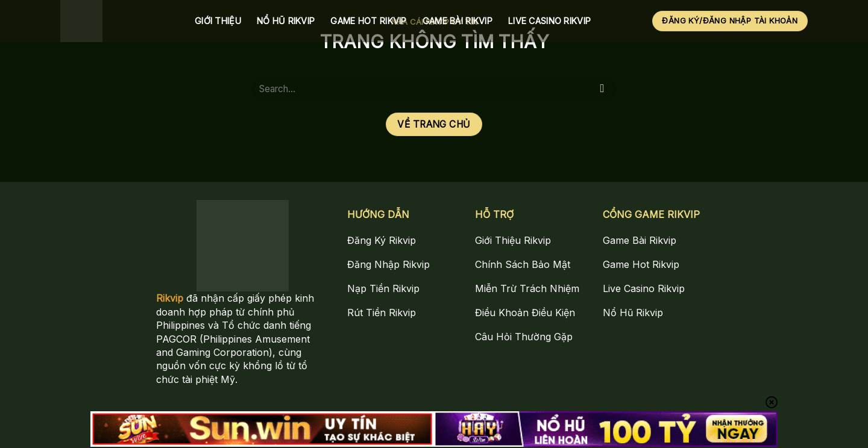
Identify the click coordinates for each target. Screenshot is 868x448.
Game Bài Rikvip (458, 21)
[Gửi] (602, 89)
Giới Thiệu (218, 21)
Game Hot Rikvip (368, 21)
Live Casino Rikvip (549, 21)
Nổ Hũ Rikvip (286, 21)
